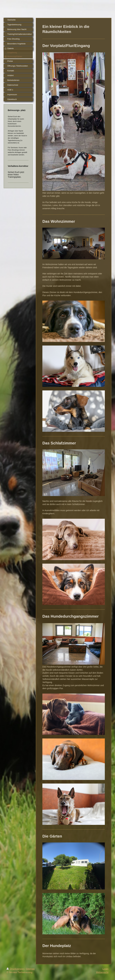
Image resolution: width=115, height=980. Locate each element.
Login (105, 969)
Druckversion (16, 969)
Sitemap (30, 969)
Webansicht (102, 972)
